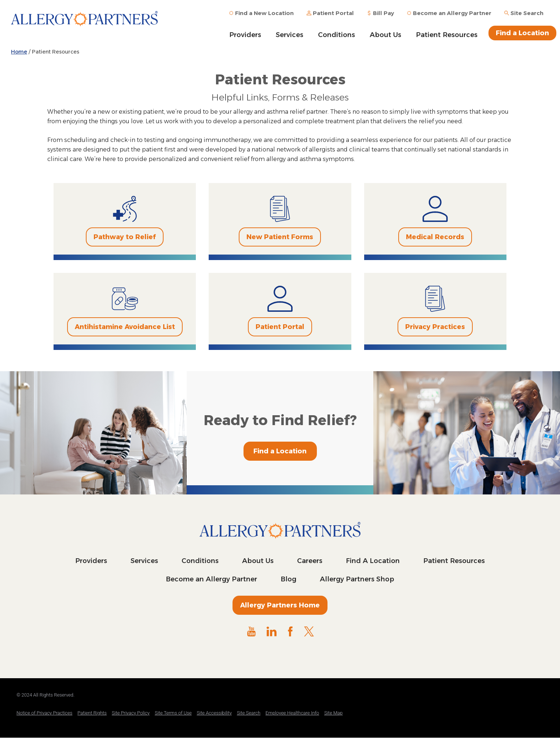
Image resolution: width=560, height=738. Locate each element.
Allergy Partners (84, 24)
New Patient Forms (280, 237)
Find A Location (373, 561)
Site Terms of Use (173, 713)
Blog (288, 579)
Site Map (333, 713)
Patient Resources (447, 35)
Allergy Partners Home (280, 605)
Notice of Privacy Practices (44, 713)
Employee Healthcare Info (292, 713)
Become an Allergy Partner (211, 579)
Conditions (336, 35)
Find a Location (522, 33)
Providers (245, 35)
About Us (385, 35)
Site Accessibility (214, 713)
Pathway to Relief (125, 237)
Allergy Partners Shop (357, 579)
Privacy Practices (435, 327)
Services (290, 35)
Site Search (249, 713)
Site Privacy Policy (131, 713)
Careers (310, 561)
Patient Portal (280, 327)
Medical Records (435, 237)
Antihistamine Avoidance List (125, 327)
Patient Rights (92, 713)
